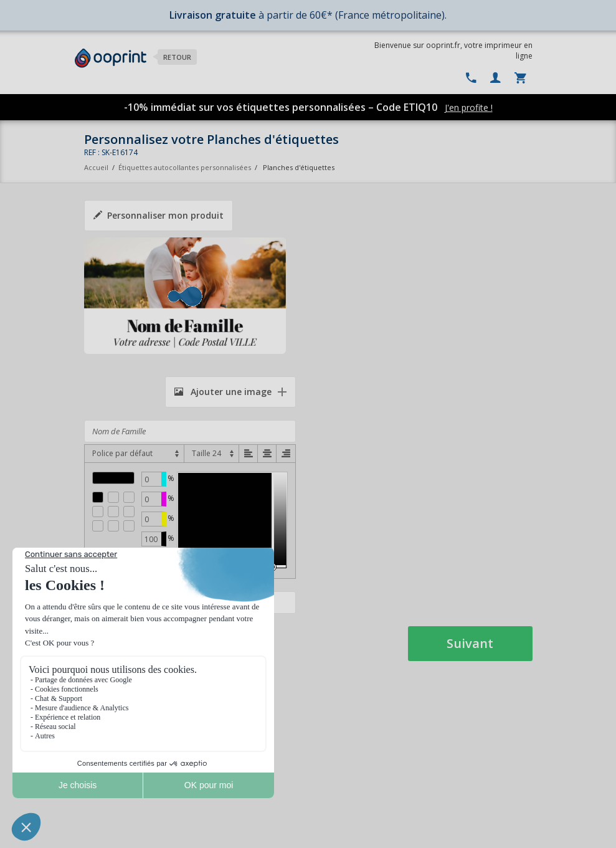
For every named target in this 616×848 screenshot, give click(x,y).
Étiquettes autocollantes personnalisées (185, 167)
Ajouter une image (223, 392)
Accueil (96, 167)
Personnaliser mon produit (159, 215)
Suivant (470, 643)
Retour (177, 57)
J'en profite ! (469, 107)
